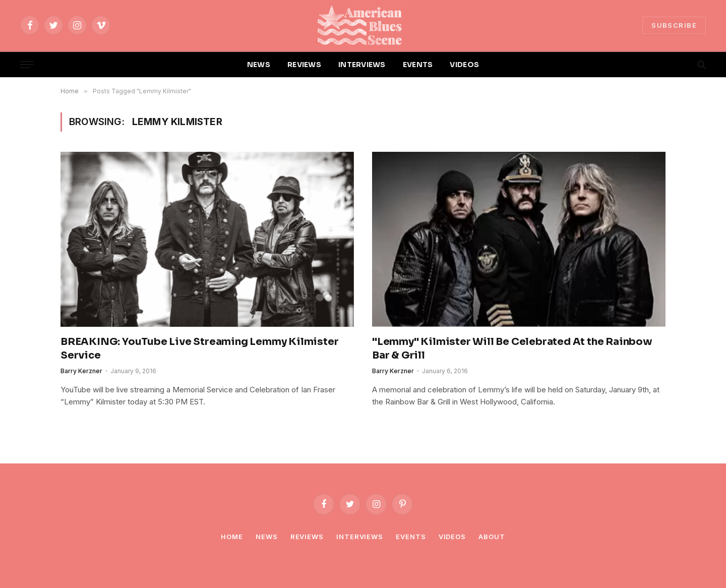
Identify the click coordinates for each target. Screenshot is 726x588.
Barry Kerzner (81, 371)
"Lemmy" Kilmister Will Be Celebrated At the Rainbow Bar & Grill (512, 348)
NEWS (259, 65)
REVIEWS (304, 65)
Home (232, 537)
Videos (452, 537)
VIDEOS (464, 65)
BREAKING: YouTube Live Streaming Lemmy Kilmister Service (199, 348)
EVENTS (418, 65)
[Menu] (27, 65)
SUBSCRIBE (674, 25)
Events (411, 537)
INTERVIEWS (362, 65)
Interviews (360, 537)
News (267, 537)
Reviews (307, 537)
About (492, 537)
